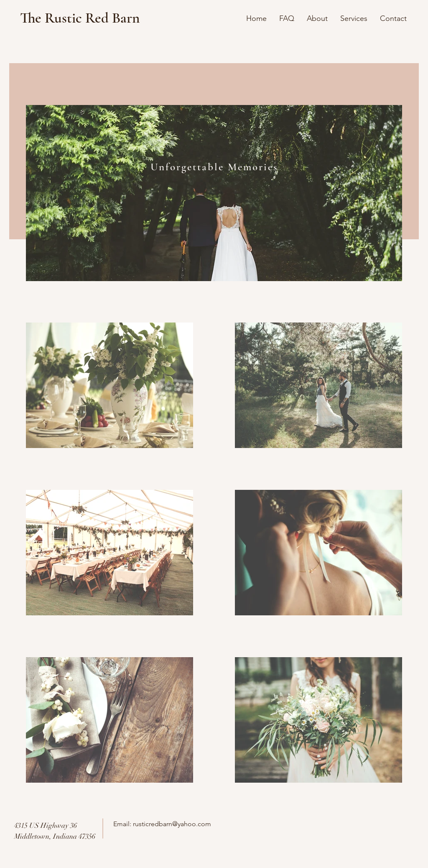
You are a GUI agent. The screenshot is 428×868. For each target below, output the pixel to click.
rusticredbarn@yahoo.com (172, 824)
